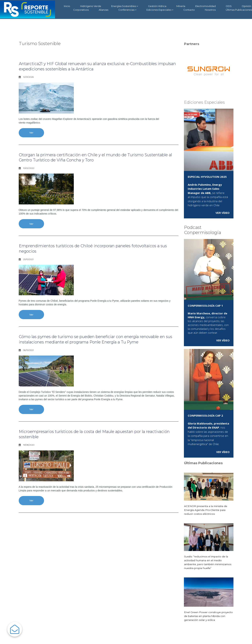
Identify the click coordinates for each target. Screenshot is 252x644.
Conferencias (127, 10)
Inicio (67, 6)
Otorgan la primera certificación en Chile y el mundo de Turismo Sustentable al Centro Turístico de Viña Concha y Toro (89, 158)
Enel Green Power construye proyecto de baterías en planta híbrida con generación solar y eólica (208, 616)
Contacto (189, 10)
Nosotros (210, 10)
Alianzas (104, 10)
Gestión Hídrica (157, 6)
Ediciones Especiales (160, 10)
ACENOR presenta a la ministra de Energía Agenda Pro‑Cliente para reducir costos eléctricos (206, 510)
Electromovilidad (205, 6)
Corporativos (81, 10)
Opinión (246, 6)
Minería (181, 6)
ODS (229, 6)
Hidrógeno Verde (91, 6)
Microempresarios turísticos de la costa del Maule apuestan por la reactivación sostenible (90, 436)
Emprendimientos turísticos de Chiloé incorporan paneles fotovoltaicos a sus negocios (97, 249)
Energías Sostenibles (125, 6)
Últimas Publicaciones (239, 10)
